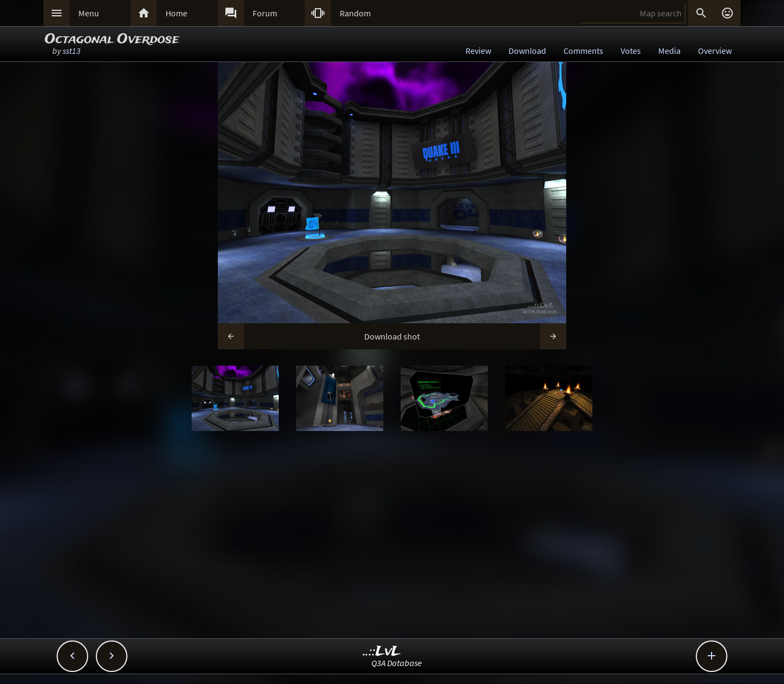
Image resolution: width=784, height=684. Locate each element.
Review (478, 51)
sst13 (72, 51)
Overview (715, 51)
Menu (89, 13)
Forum (265, 13)
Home (176, 13)
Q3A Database (397, 663)
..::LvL (382, 652)
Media (669, 51)
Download (527, 51)
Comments (583, 51)
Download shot (392, 336)
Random (355, 13)
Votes (631, 51)
